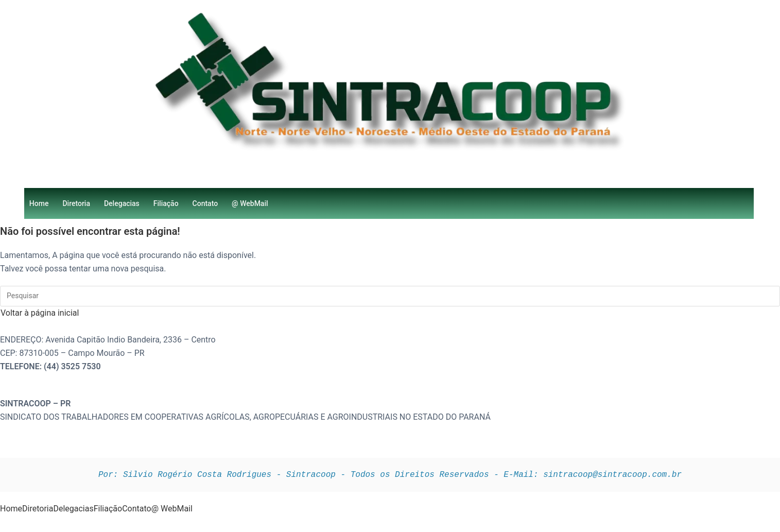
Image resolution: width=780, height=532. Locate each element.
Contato (205, 203)
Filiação (166, 203)
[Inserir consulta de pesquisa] (390, 296)
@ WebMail (250, 203)
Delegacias (122, 203)
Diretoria (76, 203)
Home (39, 203)
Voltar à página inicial (40, 313)
